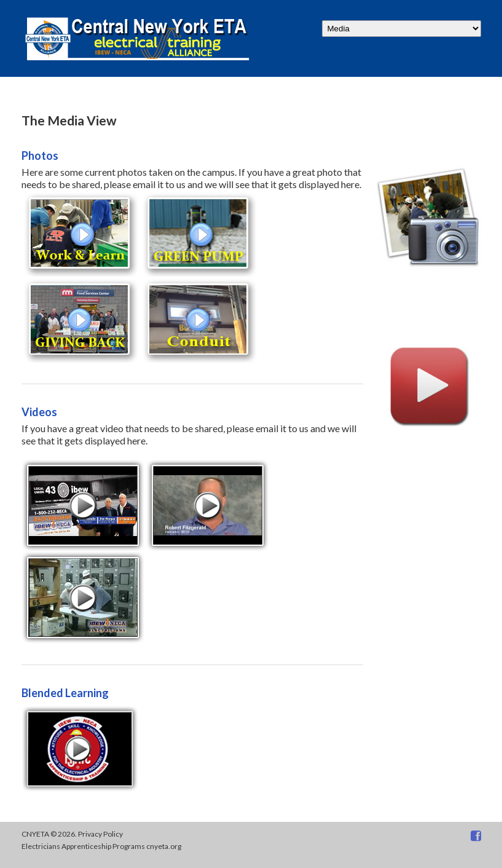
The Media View (69, 120)
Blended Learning (65, 693)
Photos (40, 156)
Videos (39, 412)
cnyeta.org (164, 846)
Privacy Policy (100, 834)
